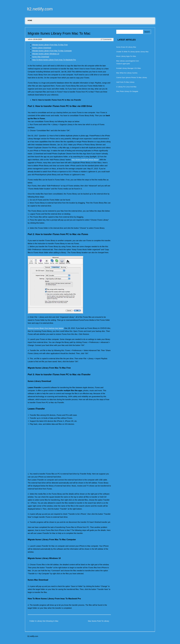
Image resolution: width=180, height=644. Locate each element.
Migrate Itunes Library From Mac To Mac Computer (52, 51)
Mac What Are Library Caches (127, 73)
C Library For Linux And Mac (126, 87)
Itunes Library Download (42, 48)
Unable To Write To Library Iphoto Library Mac (132, 52)
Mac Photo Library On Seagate (127, 91)
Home (30, 20)
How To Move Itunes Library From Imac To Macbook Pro (54, 60)
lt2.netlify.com (40, 9)
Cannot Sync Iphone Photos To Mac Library (132, 77)
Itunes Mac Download (41, 57)
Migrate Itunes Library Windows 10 (46, 54)
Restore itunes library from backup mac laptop (46, 328)
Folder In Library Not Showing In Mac (44, 621)
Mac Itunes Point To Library (98, 621)
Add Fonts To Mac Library (125, 82)
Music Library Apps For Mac (126, 56)
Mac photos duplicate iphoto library (85, 160)
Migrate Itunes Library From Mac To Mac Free (50, 45)
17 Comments (106, 39)
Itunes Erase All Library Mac (126, 47)
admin (30, 39)
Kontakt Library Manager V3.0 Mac (129, 68)
